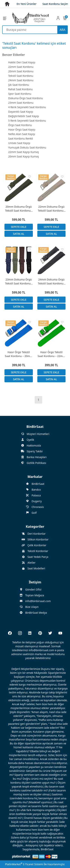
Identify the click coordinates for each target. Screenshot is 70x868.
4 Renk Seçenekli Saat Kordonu (27, 107)
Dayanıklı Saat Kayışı (21, 112)
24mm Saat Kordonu (21, 80)
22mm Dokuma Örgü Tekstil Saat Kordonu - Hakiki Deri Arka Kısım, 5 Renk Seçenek (51, 209)
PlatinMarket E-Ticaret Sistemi (24, 864)
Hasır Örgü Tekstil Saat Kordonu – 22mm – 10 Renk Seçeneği (51, 354)
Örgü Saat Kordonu (20, 125)
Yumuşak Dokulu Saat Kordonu (27, 147)
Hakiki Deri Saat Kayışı (22, 62)
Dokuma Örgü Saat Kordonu (26, 98)
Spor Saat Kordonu (20, 94)
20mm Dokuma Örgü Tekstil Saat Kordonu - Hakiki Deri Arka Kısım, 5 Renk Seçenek (19, 209)
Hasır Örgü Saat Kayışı (22, 130)
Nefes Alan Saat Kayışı (22, 134)
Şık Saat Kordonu (19, 85)
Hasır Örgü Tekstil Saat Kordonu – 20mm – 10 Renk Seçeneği (19, 354)
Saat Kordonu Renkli (21, 138)
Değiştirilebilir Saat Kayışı (24, 116)
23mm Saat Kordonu (21, 103)
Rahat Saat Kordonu (20, 89)
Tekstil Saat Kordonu (21, 76)
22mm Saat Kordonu (21, 67)
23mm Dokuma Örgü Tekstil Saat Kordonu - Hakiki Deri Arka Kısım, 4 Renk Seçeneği (19, 282)
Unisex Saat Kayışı (19, 143)
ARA (63, 30)
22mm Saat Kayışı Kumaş (24, 152)
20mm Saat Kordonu (21, 71)
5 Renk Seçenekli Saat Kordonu (27, 121)
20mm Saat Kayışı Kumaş (24, 156)
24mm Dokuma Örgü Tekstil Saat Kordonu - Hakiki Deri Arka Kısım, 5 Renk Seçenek (51, 282)
